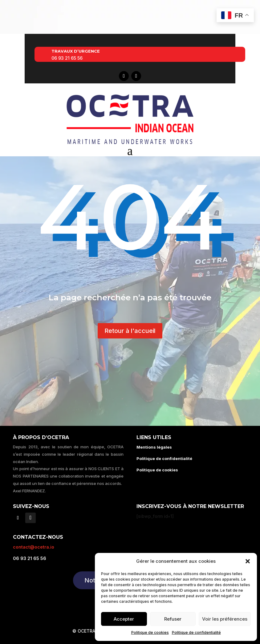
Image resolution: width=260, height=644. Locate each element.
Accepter (124, 619)
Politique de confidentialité (196, 632)
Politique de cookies (150, 632)
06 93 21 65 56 (67, 58)
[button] (248, 561)
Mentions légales (154, 447)
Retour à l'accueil (130, 331)
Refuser (173, 619)
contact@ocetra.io (34, 547)
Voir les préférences (225, 619)
